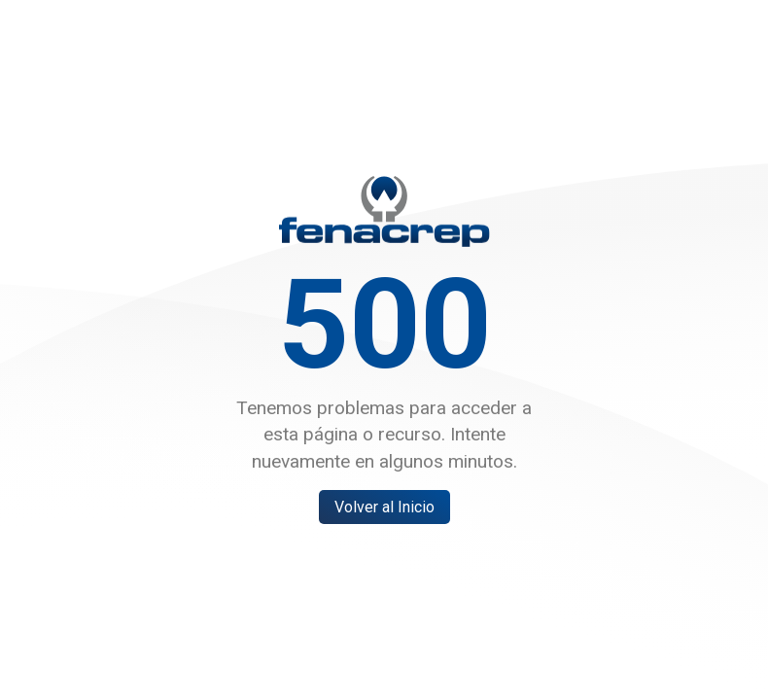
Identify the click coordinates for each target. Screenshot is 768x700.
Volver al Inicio (384, 507)
